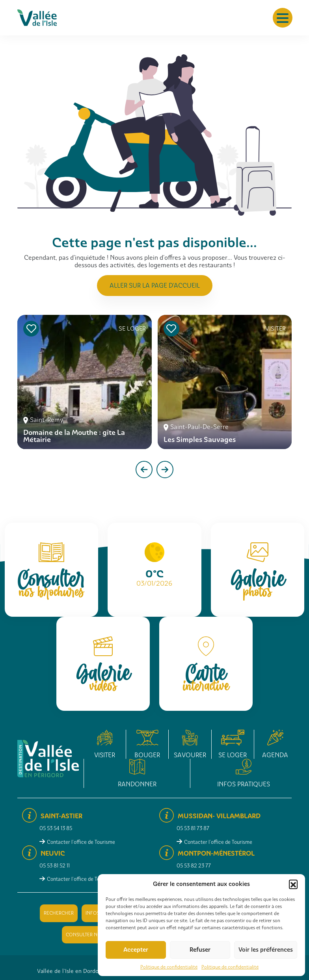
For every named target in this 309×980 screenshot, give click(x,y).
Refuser (200, 950)
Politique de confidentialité (169, 967)
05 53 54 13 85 (56, 828)
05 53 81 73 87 (193, 828)
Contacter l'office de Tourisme (81, 842)
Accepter (136, 950)
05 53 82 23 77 (194, 866)
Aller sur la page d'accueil (155, 286)
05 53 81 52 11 (55, 866)
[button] (293, 884)
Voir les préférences (266, 950)
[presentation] (144, 470)
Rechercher (59, 913)
